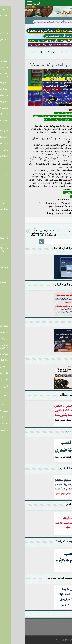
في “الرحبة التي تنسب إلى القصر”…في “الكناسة (51, 231)
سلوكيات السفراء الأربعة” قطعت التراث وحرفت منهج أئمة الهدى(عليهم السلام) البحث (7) (21, 232)
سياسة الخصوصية (64, 631)
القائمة (12, 4)
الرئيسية (67, 52)
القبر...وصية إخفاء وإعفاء (51, 52)
